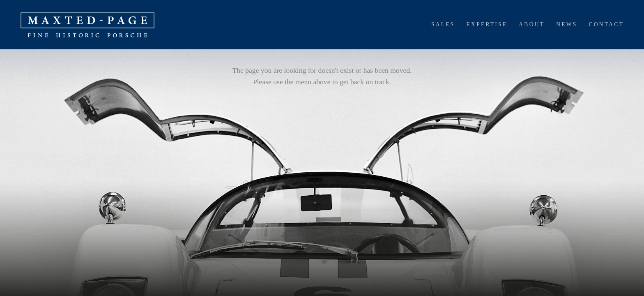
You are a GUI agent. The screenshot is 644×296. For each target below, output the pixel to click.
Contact (606, 24)
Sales (443, 24)
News (567, 24)
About (532, 24)
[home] (87, 25)
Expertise (487, 24)
